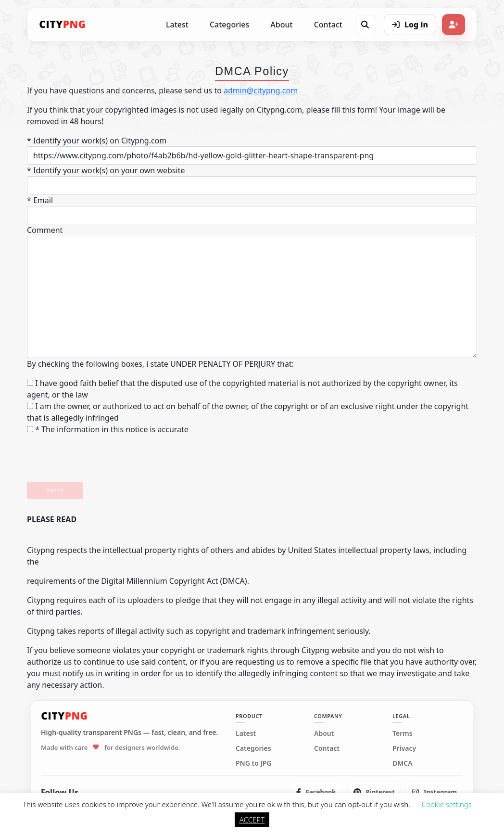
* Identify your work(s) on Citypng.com (97, 141)
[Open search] (365, 25)
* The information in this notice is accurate (108, 429)
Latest (177, 25)
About (281, 25)
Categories (229, 25)
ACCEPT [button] (252, 820)
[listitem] (316, 792)
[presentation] (100, 459)
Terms (403, 733)
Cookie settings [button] (447, 804)
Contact (328, 25)
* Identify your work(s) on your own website (106, 170)
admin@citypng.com (261, 90)
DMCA (403, 763)
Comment (45, 230)
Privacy (404, 748)
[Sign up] (454, 25)
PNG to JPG (254, 763)
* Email (40, 200)
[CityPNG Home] (63, 25)
